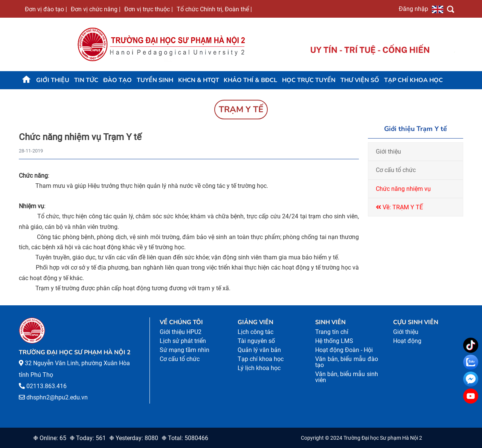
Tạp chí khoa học (413, 80)
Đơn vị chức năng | (96, 9)
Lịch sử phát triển (183, 341)
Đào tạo (117, 80)
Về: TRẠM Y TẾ (399, 207)
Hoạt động (407, 341)
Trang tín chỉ (332, 332)
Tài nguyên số (256, 341)
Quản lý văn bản (259, 350)
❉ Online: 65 (50, 438)
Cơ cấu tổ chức (396, 170)
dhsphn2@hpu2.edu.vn (57, 397)
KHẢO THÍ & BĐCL (250, 80)
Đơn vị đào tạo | (46, 9)
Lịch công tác (255, 332)
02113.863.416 (47, 386)
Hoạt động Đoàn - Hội (344, 350)
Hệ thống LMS (334, 341)
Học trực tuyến (309, 80)
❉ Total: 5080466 (185, 438)
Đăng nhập (413, 9)
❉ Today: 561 (88, 438)
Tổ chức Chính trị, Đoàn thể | (214, 9)
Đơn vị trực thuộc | (149, 9)
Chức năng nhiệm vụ (403, 189)
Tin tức (86, 80)
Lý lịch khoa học (259, 368)
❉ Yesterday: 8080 (134, 438)
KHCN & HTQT (199, 80)
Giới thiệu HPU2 (181, 332)
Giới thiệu (53, 80)
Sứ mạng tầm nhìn (185, 350)
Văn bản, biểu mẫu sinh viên (347, 377)
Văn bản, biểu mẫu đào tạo (347, 362)
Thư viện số (360, 80)
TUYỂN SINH (155, 80)
